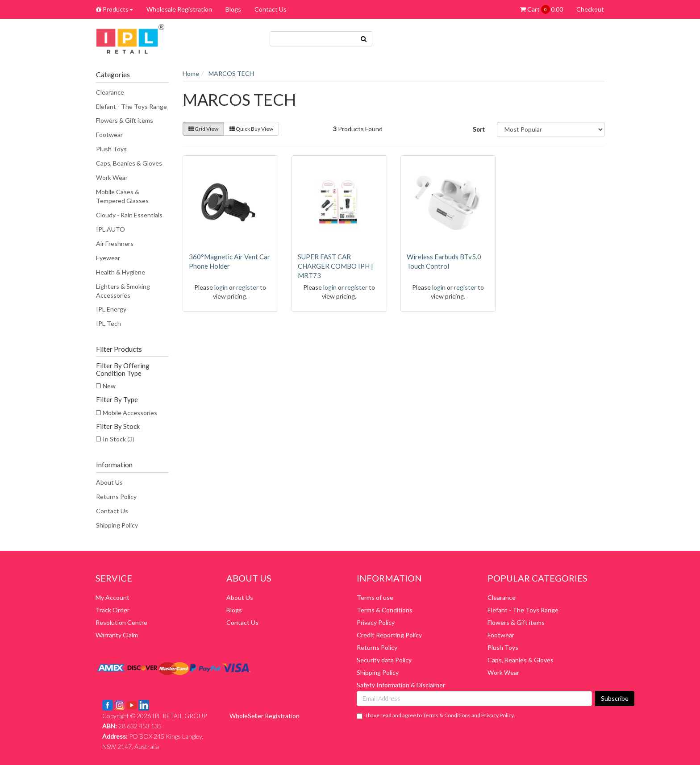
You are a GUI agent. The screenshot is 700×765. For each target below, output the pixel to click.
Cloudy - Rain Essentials (129, 215)
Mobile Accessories (130, 413)
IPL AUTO (110, 229)
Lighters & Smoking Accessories (123, 291)
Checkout (590, 9)
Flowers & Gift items (125, 120)
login (221, 287)
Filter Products (119, 349)
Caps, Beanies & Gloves (129, 163)
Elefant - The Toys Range (131, 106)
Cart (542, 9)
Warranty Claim (117, 635)
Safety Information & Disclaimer (401, 685)
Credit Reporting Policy (389, 635)
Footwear (109, 135)
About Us (109, 482)
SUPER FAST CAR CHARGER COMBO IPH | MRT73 (335, 266)
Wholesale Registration (179, 9)
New (109, 386)
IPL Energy (111, 309)
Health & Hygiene (121, 272)
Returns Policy (116, 497)
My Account (112, 597)
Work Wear (112, 177)
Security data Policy (384, 660)
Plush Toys (111, 149)
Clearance (110, 92)
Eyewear (108, 258)
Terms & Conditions (385, 610)
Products (115, 9)
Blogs (233, 9)
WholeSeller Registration (265, 716)
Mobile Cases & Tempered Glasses (122, 196)
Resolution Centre (121, 622)
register (247, 287)
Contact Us (271, 9)
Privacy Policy (376, 622)
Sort (479, 129)
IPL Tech (108, 323)
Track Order (112, 610)
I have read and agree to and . (436, 715)
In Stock (119, 439)
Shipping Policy (117, 525)
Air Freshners (115, 243)
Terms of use (375, 597)
